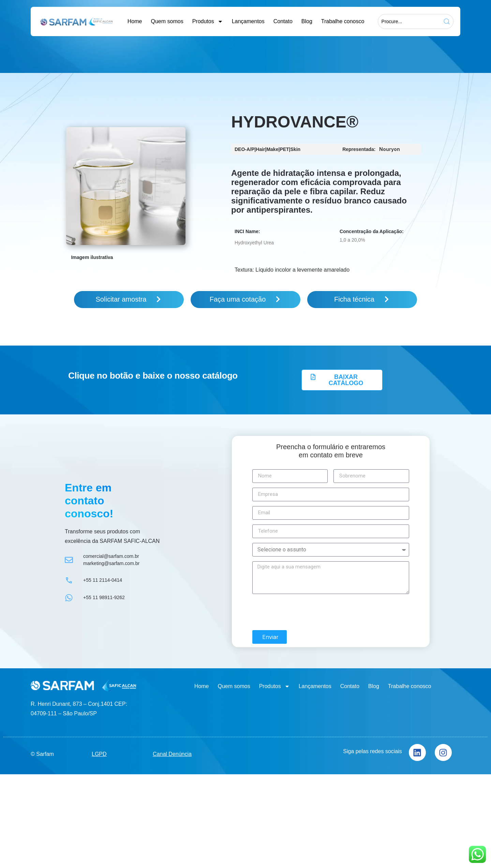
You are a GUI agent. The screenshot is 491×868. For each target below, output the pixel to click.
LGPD (99, 753)
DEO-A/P (244, 149)
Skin (296, 149)
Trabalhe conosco (343, 21)
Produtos (208, 21)
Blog (307, 21)
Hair (260, 149)
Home (135, 21)
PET (284, 149)
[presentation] (304, 611)
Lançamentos (248, 21)
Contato (283, 21)
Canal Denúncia (172, 753)
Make (272, 149)
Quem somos (167, 21)
